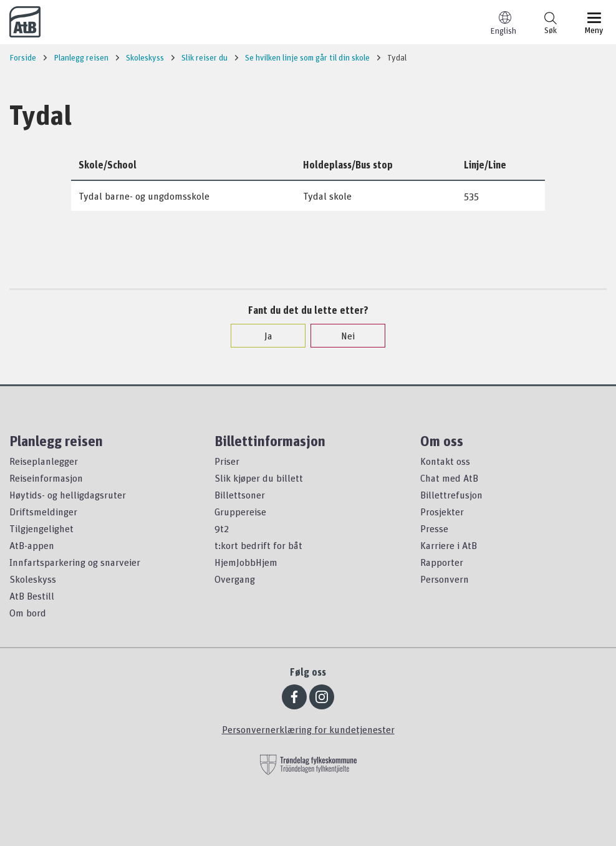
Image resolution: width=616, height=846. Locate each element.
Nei (342, 336)
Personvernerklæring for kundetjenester (308, 729)
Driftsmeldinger (43, 512)
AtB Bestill (32, 596)
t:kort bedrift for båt (258, 545)
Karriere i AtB (449, 545)
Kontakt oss (445, 461)
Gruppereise (240, 512)
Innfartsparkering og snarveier (75, 562)
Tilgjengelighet (41, 528)
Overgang (235, 579)
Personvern (445, 579)
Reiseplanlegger (44, 461)
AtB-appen (32, 545)
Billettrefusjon (451, 495)
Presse (434, 528)
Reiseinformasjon (46, 478)
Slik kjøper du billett (259, 478)
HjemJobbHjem (246, 562)
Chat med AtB (449, 478)
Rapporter (442, 562)
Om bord (28, 613)
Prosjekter (442, 512)
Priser (227, 461)
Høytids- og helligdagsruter (68, 495)
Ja (262, 336)
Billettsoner (240, 495)
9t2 (222, 528)
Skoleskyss (33, 579)
